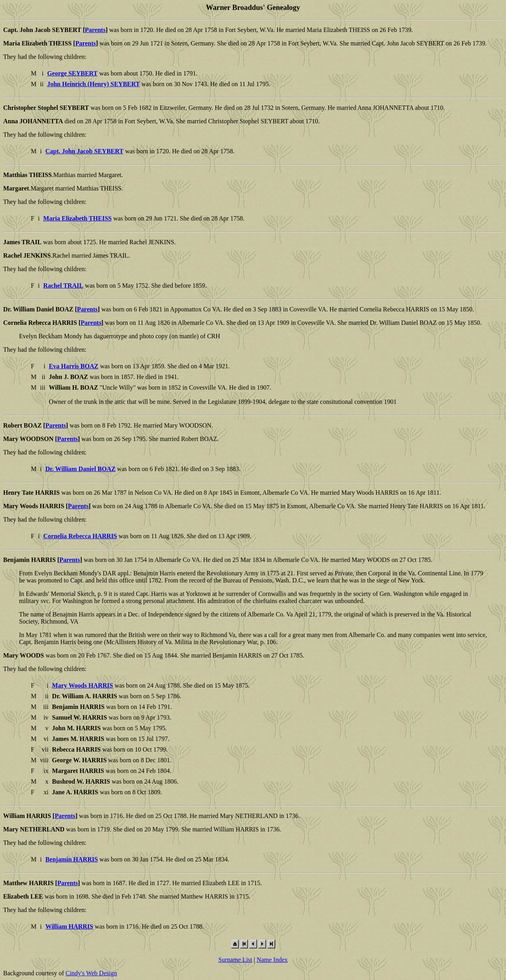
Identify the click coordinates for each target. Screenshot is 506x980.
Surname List (235, 960)
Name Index (272, 960)
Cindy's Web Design (91, 973)
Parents (95, 30)
